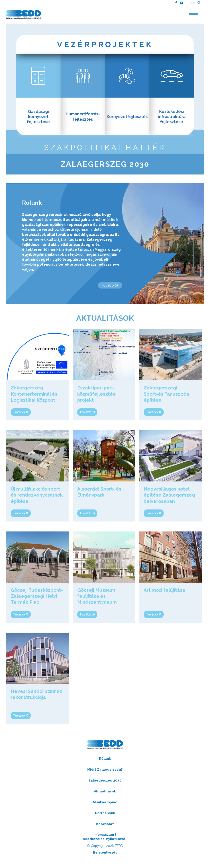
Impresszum (104, 839)
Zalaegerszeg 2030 (105, 168)
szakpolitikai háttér (105, 151)
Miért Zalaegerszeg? (105, 774)
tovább (110, 289)
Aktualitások (105, 795)
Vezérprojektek (105, 45)
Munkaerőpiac (105, 806)
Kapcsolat (105, 828)
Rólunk (105, 763)
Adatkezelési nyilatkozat (104, 843)
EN (193, 3)
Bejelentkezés (105, 856)
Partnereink (105, 817)
